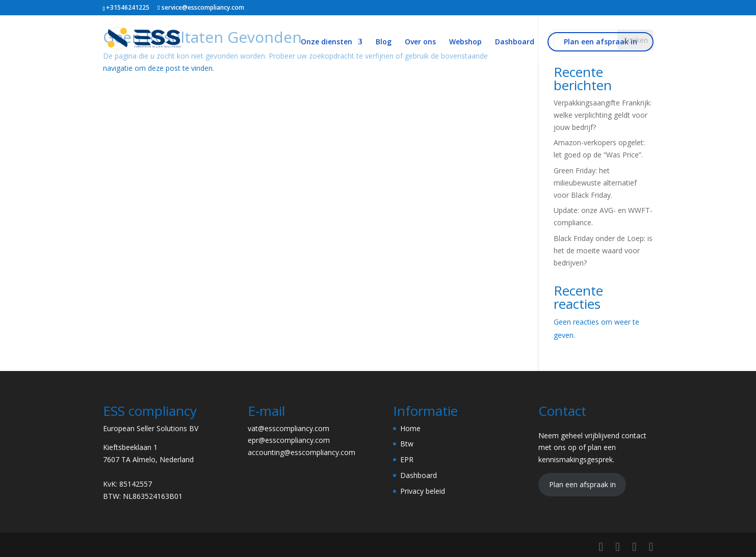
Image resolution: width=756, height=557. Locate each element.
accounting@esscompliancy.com (302, 452)
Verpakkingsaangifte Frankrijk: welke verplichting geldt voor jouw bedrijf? (603, 115)
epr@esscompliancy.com (289, 440)
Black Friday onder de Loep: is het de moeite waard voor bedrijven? (603, 250)
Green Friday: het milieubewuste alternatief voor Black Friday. (595, 183)
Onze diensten (327, 42)
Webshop (465, 42)
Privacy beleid (423, 491)
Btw (407, 444)
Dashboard (515, 42)
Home (410, 428)
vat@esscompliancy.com (289, 428)
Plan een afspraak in (601, 42)
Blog (384, 42)
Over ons (420, 42)
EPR (407, 459)
